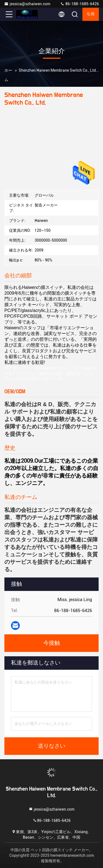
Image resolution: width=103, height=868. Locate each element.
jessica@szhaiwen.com (27, 4)
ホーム (8, 75)
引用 (91, 14)
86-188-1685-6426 (80, 4)
